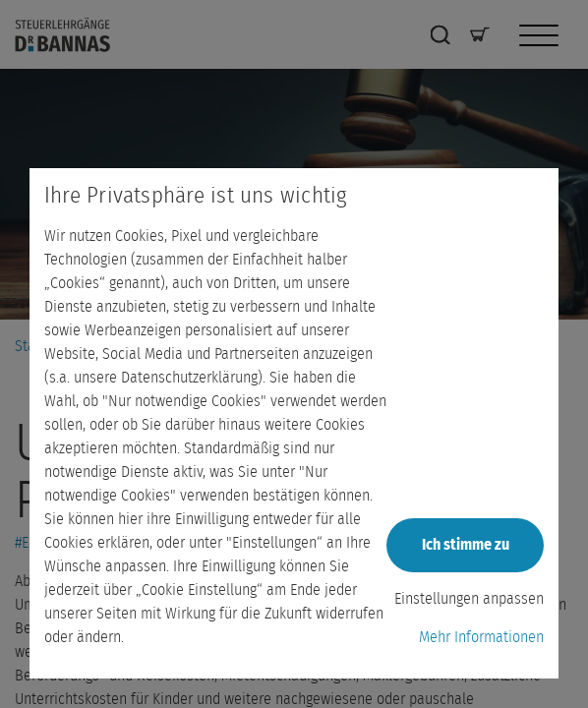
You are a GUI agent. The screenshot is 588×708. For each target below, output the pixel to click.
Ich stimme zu (466, 545)
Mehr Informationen (481, 637)
